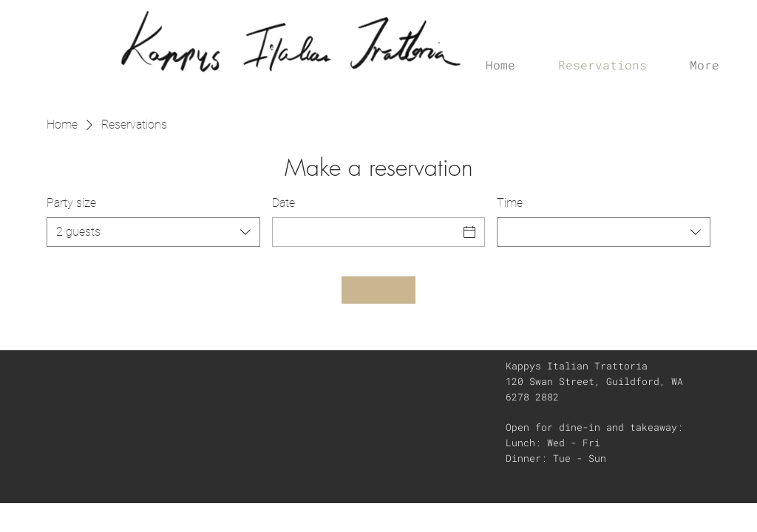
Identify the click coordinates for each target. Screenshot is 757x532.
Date (284, 203)
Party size (71, 203)
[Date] (366, 232)
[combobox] (153, 232)
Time (510, 203)
